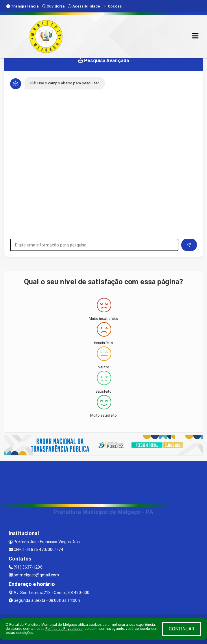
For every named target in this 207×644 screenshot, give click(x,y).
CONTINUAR (182, 629)
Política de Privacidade (64, 629)
